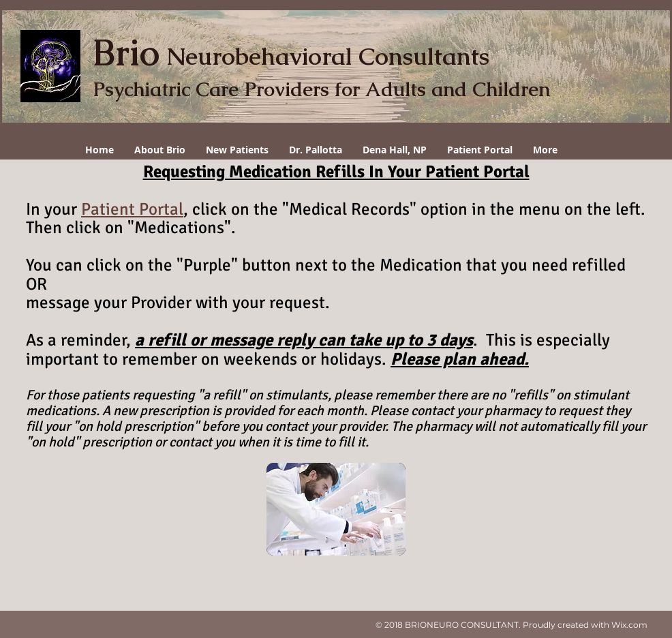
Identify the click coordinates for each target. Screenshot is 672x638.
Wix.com (629, 625)
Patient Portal (132, 209)
